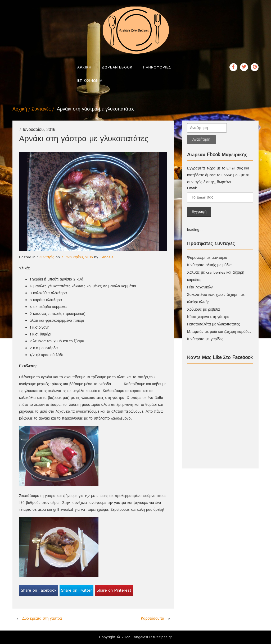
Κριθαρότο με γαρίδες (205, 339)
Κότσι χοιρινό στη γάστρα (208, 317)
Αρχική (84, 68)
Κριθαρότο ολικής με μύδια (209, 265)
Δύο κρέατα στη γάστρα (42, 619)
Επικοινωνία (90, 81)
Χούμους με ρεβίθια (204, 310)
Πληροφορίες (157, 68)
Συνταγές (41, 109)
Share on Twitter (76, 590)
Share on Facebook (39, 590)
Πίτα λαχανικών (200, 287)
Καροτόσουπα (152, 619)
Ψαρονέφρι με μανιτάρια (207, 258)
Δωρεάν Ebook (117, 68)
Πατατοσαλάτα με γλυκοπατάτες (213, 324)
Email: (192, 188)
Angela (108, 257)
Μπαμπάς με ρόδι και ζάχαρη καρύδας (219, 332)
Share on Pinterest (114, 590)
